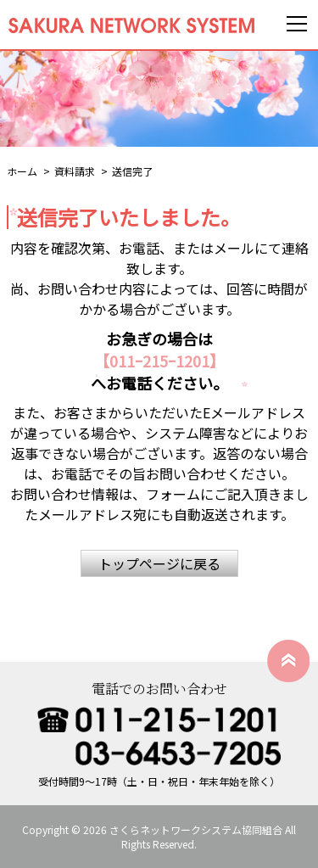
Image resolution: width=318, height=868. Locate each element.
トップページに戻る (159, 563)
